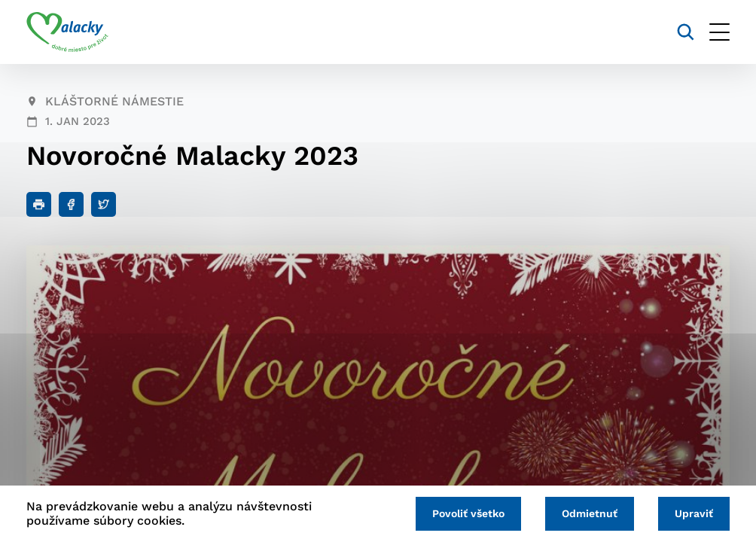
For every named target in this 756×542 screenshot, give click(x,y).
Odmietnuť (590, 513)
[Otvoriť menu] (719, 32)
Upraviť (694, 513)
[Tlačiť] (39, 204)
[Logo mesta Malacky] (67, 32)
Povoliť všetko (468, 513)
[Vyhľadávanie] (686, 32)
